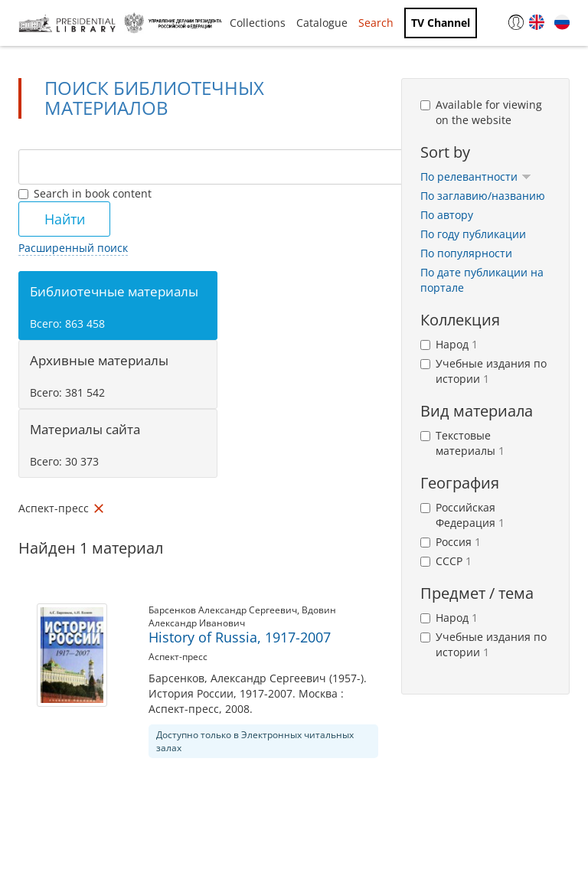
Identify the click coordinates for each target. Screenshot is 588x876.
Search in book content (85, 193)
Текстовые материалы (462, 443)
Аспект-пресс (178, 657)
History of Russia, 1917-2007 (240, 637)
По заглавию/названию (483, 196)
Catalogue (322, 23)
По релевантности (476, 177)
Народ (449, 344)
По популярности (466, 253)
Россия (451, 542)
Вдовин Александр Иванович (242, 616)
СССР (446, 561)
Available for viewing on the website (481, 112)
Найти (65, 219)
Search (376, 23)
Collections (258, 23)
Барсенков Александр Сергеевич (223, 610)
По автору (447, 215)
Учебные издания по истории (483, 371)
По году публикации (473, 234)
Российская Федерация (462, 515)
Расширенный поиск (73, 248)
